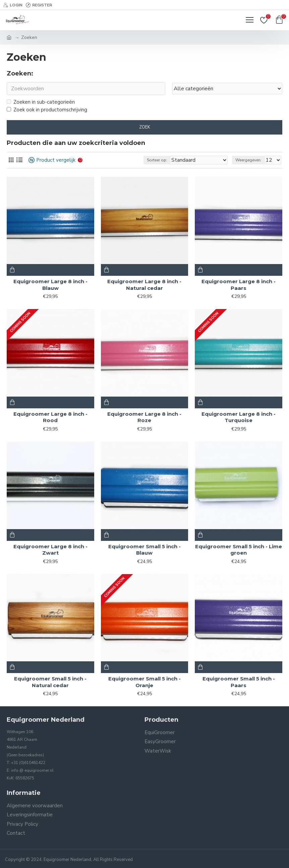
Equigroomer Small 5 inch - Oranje (144, 682)
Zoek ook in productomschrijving (47, 110)
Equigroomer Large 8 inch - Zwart (50, 550)
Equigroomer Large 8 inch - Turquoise (239, 417)
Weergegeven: (248, 160)
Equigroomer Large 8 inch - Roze (144, 417)
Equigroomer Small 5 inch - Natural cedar (50, 682)
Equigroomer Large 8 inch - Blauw (50, 285)
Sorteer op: (157, 160)
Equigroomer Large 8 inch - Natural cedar (144, 285)
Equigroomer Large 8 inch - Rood (50, 417)
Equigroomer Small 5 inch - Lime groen (239, 550)
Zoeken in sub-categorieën (41, 102)
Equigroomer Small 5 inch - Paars (239, 682)
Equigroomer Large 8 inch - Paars (239, 285)
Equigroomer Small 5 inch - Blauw (144, 550)
